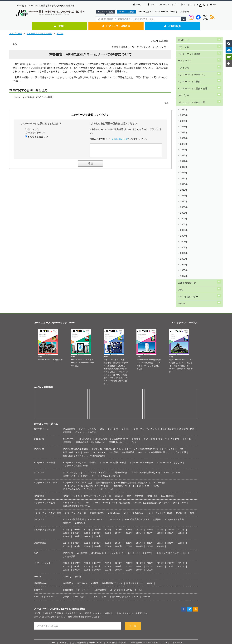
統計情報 (67, 353)
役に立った (33, 129)
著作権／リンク (96, 563)
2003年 (184, 181)
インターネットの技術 (189, 72)
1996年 (119, 490)
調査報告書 (80, 444)
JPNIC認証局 (97, 474)
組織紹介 (119, 417)
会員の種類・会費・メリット (76, 511)
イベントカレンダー (188, 219)
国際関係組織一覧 (104, 403)
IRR (79, 423)
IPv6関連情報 (69, 350)
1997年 (184, 204)
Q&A (151, 5)
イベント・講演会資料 (73, 440)
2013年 (184, 143)
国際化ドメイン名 (71, 397)
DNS (102, 350)
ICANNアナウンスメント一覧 (97, 417)
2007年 (60, 34)
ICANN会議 (152, 417)
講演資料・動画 (187, 350)
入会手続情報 (100, 511)
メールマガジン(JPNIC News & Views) (57, 529)
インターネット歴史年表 (74, 433)
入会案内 (175, 360)
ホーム (138, 5)
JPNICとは (183, 39)
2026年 (184, 93)
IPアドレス (183, 45)
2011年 (184, 150)
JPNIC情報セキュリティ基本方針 (145, 563)
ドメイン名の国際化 (121, 423)
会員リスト (188, 360)
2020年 (184, 116)
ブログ (66, 517)
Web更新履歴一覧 (187, 209)
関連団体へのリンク (118, 363)
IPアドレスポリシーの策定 (106, 373)
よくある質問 (179, 373)
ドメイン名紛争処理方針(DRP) (145, 393)
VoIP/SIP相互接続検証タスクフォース (152, 423)
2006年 (184, 169)
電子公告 (163, 360)
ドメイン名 (183, 61)
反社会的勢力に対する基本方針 (91, 363)
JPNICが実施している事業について (112, 360)
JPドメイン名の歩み (134, 433)
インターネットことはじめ (169, 383)
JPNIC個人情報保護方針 (117, 563)
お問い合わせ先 (120, 139)
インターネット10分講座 (141, 383)
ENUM (105, 423)
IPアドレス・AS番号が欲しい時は (108, 370)
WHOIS (181, 225)
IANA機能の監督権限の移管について (133, 403)
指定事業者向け (41, 504)
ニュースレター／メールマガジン (137, 474)
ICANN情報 (159, 403)
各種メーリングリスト (120, 517)
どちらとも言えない (38, 137)
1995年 (129, 490)
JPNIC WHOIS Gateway (166, 11)
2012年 (184, 147)
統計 (85, 397)
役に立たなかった (37, 133)
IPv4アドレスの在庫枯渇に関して (154, 373)
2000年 (184, 192)
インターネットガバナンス (191, 66)
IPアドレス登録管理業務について (143, 370)
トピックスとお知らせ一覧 (39, 34)
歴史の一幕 (181, 433)
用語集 (93, 383)
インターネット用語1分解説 (113, 383)
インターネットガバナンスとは (77, 403)
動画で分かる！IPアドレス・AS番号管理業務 (84, 376)
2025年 (184, 97)
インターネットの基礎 (189, 50)
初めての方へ (69, 360)
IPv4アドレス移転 (87, 350)
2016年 (184, 131)
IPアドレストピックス (173, 370)
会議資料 (157, 440)
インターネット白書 (174, 440)
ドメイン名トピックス (101, 393)
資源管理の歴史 (97, 433)
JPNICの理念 (85, 360)
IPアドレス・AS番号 (116, 26)
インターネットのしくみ (74, 383)
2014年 (184, 139)
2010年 (184, 154)
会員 (159, 474)
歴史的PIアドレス (135, 504)
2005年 (184, 173)
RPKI (95, 423)
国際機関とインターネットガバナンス (131, 407)
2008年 (184, 162)
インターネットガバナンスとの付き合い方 (83, 407)
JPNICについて (172, 474)
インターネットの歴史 (85, 353)
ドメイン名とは (70, 393)
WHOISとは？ (145, 11)
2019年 (184, 120)
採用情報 (185, 11)
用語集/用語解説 (168, 350)
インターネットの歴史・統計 (192, 77)
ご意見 (114, 397)
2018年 (184, 124)
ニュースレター (113, 440)
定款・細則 (149, 360)
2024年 (184, 101)
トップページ (16, 34)
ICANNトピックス (71, 417)
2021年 (184, 112)
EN (213, 5)
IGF (108, 407)
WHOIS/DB (82, 474)
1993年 (150, 490)
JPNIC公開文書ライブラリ (137, 440)
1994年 (139, 490)
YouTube (146, 517)
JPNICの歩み (114, 433)
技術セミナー (179, 423)
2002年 (184, 185)
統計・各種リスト (71, 373)
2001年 (184, 188)
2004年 (184, 177)
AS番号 (94, 504)
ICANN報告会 (167, 417)
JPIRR (125, 350)
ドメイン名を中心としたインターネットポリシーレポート (90, 410)
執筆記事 (67, 444)
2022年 (184, 108)
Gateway (67, 497)
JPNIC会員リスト (135, 511)
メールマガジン (95, 440)
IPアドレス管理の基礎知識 (75, 370)
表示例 (78, 497)
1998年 (184, 200)
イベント (95, 397)
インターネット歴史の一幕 (75, 386)
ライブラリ (183, 82)
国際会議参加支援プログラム (76, 427)
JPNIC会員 (172, 26)
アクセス (186, 5)
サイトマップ (168, 5)
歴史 (129, 417)
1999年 (184, 196)
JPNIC (60, 26)
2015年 (184, 135)
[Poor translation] (12, 596)
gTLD (84, 393)
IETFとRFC (68, 423)
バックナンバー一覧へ (185, 243)
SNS (136, 517)
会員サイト (39, 511)
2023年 (184, 105)
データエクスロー (172, 393)
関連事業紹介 (121, 393)
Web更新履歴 (40, 464)
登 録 (133, 546)
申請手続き (68, 504)
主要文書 (139, 417)
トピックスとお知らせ (44, 450)
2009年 (184, 158)
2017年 (184, 127)
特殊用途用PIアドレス (112, 504)
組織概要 (136, 360)
